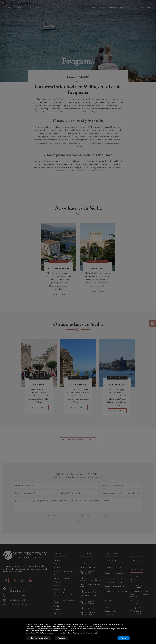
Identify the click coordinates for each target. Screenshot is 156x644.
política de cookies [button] (96, 627)
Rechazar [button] (61, 638)
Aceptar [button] (124, 638)
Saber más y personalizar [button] (39, 638)
